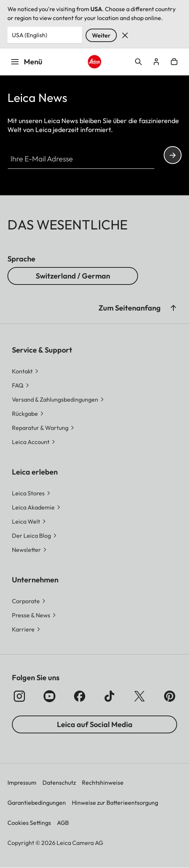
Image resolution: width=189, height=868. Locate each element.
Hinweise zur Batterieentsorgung (115, 803)
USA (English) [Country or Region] (30, 35)
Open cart (174, 62)
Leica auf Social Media (95, 724)
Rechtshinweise (103, 782)
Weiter (101, 35)
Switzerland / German (73, 276)
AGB (63, 823)
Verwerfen (125, 35)
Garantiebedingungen (37, 803)
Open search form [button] (138, 62)
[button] (30, 550)
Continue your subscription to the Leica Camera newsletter (173, 155)
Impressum (22, 782)
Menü (26, 62)
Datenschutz (59, 782)
